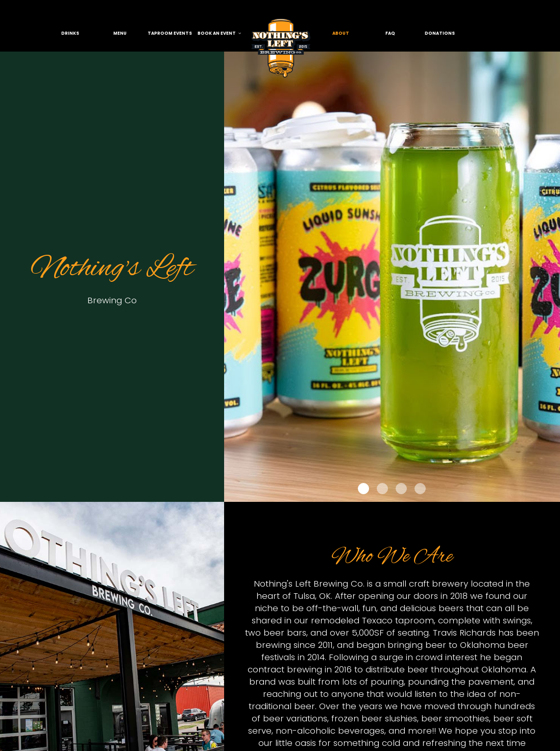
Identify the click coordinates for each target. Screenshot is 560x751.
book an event (219, 33)
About (341, 33)
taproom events (170, 33)
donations (440, 33)
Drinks (70, 33)
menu (120, 33)
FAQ (390, 33)
